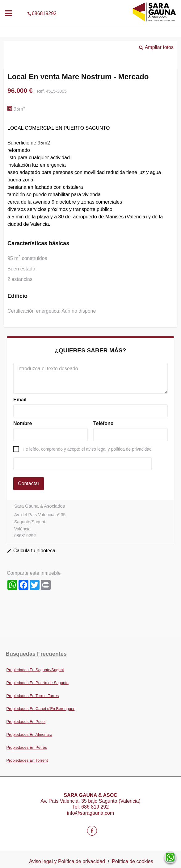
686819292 (90, 4)
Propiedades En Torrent (27, 760)
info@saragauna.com (90, 813)
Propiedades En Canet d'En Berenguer (41, 709)
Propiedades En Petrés (27, 747)
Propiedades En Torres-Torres (33, 696)
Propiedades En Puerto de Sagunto (38, 683)
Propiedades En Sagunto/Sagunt (35, 670)
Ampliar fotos (159, 47)
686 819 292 (95, 807)
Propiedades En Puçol (26, 722)
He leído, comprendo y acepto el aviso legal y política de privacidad (87, 449)
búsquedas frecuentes (36, 654)
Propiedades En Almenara (29, 734)
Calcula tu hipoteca (34, 551)
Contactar (29, 483)
